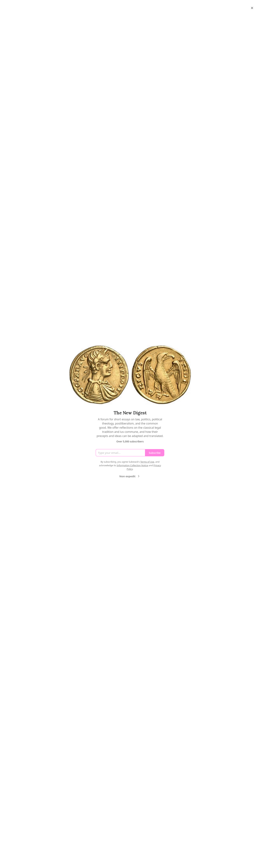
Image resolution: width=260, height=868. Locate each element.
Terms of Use (147, 462)
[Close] (252, 8)
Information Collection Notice (132, 465)
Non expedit (130, 476)
